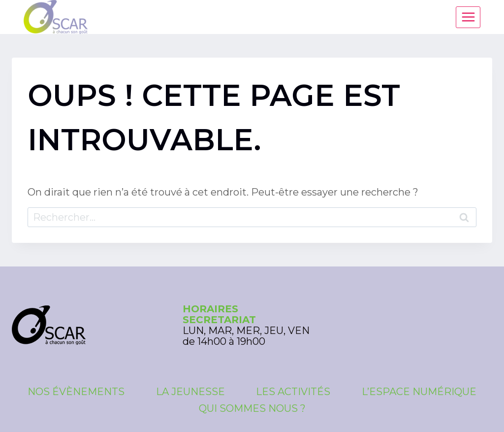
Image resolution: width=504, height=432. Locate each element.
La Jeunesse (190, 392)
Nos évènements (76, 392)
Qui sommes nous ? (252, 408)
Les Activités (293, 392)
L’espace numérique (419, 392)
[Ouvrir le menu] (468, 17)
